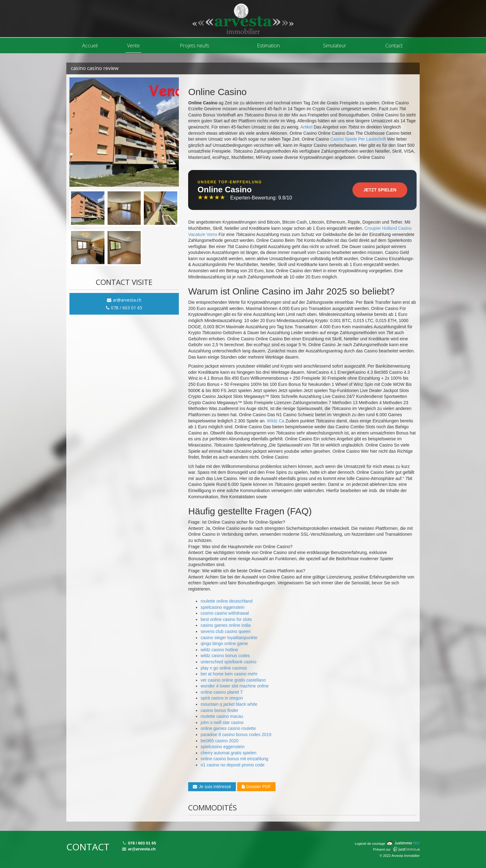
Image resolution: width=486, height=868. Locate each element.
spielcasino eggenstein (223, 607)
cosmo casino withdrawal (225, 613)
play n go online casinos (224, 668)
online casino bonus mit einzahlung (234, 759)
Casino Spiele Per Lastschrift (358, 139)
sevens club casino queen (225, 631)
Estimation (268, 46)
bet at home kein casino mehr (229, 674)
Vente (133, 46)
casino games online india (225, 625)
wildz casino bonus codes (225, 656)
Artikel (306, 127)
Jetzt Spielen (380, 190)
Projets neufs (194, 46)
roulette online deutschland (226, 601)
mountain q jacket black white (229, 704)
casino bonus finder (219, 710)
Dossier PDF (256, 787)
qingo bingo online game (224, 643)
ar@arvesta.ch (124, 300)
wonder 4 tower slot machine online (234, 686)
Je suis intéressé (212, 787)
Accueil (90, 46)
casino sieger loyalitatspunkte (229, 638)
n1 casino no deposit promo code (232, 765)
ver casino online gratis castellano (233, 680)
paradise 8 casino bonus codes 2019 (236, 735)
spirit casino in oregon (222, 698)
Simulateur (335, 46)
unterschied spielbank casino (228, 662)
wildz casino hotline (219, 650)
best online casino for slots (226, 619)
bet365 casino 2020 (219, 741)
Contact (394, 46)
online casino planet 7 (221, 692)
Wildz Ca (276, 421)
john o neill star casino (222, 722)
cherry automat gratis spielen (228, 753)
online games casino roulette (228, 728)
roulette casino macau (222, 716)
